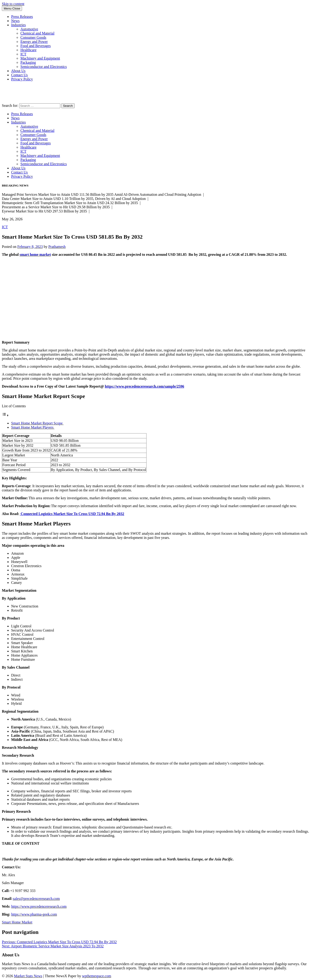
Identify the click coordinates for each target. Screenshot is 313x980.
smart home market (35, 254)
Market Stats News (28, 976)
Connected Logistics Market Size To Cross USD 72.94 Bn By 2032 (72, 514)
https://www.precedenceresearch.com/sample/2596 (144, 386)
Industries (18, 25)
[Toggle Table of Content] (5, 415)
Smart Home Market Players (33, 427)
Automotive (29, 29)
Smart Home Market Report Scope (37, 423)
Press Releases (22, 17)
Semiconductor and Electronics (44, 67)
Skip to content (13, 4)
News (15, 21)
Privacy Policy (22, 79)
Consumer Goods (33, 37)
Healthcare (28, 50)
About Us (18, 71)
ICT (23, 54)
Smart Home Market (17, 922)
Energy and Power (34, 42)
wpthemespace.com (97, 976)
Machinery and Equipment (40, 58)
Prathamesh (57, 247)
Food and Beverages (36, 46)
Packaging (28, 62)
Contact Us (19, 75)
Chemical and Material (37, 33)
